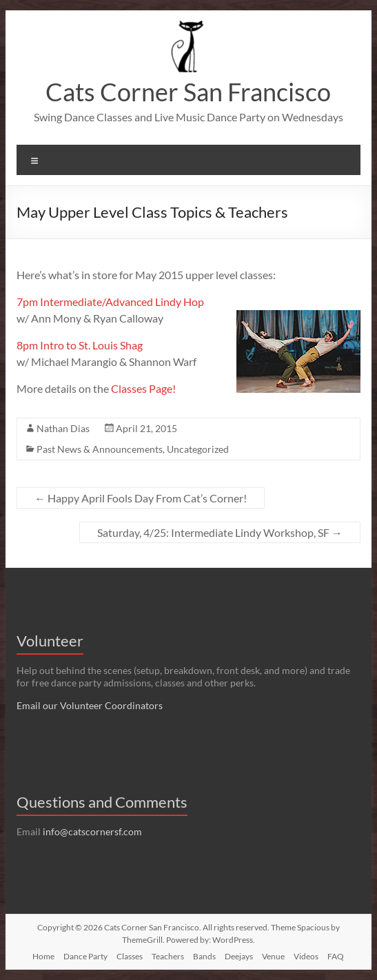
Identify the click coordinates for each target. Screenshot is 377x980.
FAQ (336, 956)
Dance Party (85, 956)
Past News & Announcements (100, 449)
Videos (306, 956)
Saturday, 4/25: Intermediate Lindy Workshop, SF (220, 532)
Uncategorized (198, 449)
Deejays (239, 956)
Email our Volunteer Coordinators (90, 705)
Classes (130, 956)
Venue (273, 956)
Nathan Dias (63, 428)
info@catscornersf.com (92, 831)
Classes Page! (143, 388)
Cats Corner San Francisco (188, 92)
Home (43, 956)
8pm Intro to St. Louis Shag (80, 345)
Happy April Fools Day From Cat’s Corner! (141, 498)
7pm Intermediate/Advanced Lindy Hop (110, 302)
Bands (204, 956)
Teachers (168, 956)
